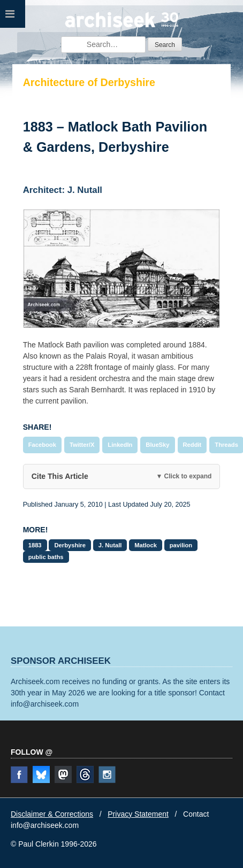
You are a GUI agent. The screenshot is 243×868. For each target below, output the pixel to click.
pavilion (181, 545)
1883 (35, 545)
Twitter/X (82, 445)
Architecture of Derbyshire (89, 82)
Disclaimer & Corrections (52, 814)
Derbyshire (70, 545)
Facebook (42, 445)
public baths (46, 557)
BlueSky (157, 445)
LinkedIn (120, 445)
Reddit (192, 445)
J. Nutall (110, 545)
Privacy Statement (138, 814)
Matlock (146, 545)
